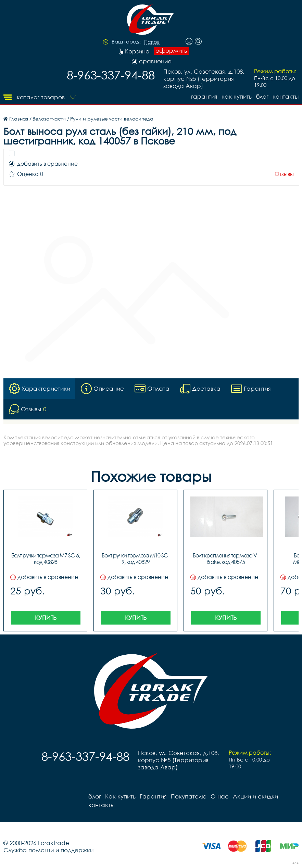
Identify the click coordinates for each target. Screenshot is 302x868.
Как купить (237, 96)
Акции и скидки (255, 796)
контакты (286, 96)
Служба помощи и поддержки (48, 850)
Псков (152, 42)
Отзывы (284, 174)
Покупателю (189, 796)
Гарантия (204, 96)
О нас (220, 796)
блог (262, 96)
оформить (171, 51)
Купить (46, 618)
